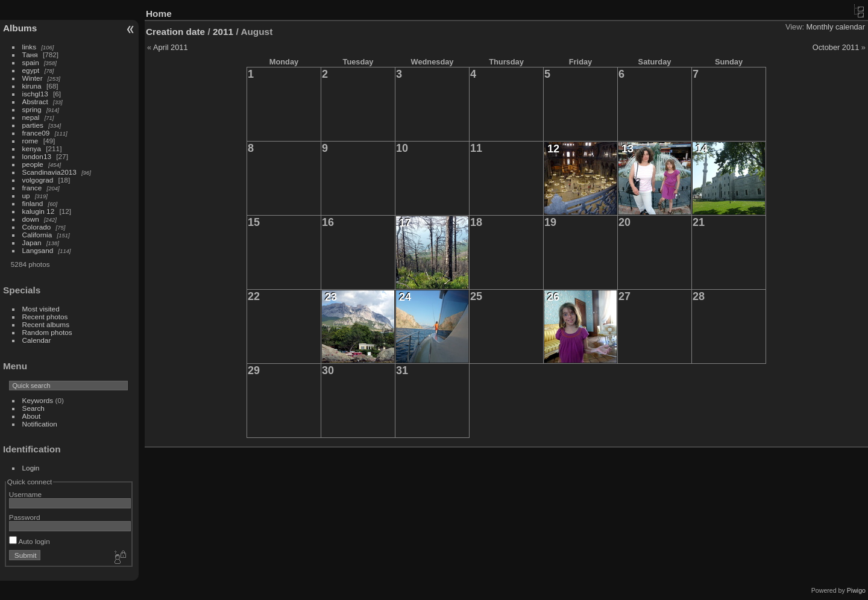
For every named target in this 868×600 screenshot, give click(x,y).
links (30, 47)
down (31, 219)
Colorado (37, 227)
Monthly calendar (836, 27)
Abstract (35, 102)
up (26, 195)
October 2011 (836, 47)
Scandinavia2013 (49, 172)
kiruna (32, 86)
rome (30, 141)
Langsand (38, 250)
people (33, 164)
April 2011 (171, 47)
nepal (31, 117)
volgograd (38, 180)
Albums (20, 28)
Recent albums (46, 324)
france (32, 188)
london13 (37, 156)
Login (31, 468)
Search (33, 408)
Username (25, 494)
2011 (223, 32)
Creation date (175, 32)
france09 (36, 133)
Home (159, 14)
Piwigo (856, 590)
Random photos (47, 332)
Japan (32, 242)
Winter (33, 78)
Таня (30, 55)
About (32, 416)
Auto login (30, 541)
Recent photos (45, 317)
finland (33, 203)
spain (31, 62)
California (37, 235)
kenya (32, 148)
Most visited (41, 309)
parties (33, 125)
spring (32, 109)
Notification (40, 424)
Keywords (38, 400)
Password (25, 517)
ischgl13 (35, 94)
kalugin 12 (39, 211)
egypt (31, 70)
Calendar (37, 340)
